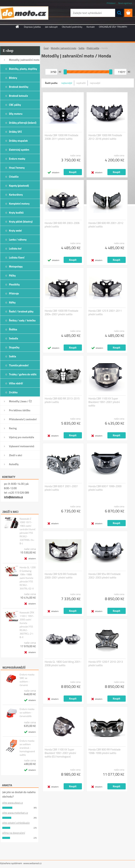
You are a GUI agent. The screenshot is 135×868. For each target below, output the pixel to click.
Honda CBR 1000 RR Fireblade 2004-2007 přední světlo (62, 313)
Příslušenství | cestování (23, 419)
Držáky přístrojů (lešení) (23, 123)
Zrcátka (13, 392)
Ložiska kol (15, 249)
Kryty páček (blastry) (21, 222)
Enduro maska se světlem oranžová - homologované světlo (27, 748)
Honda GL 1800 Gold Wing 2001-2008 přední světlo (63, 664)
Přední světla (93, 48)
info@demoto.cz (13, 497)
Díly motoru (16, 114)
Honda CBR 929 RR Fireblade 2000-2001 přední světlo (61, 576)
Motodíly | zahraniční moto (24, 60)
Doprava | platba (32, 27)
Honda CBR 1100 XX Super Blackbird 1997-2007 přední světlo (104, 402)
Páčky (12, 276)
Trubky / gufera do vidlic (23, 374)
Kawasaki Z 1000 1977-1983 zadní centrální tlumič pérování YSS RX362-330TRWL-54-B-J (28, 531)
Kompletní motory (19, 204)
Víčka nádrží (16, 383)
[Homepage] (17, 27)
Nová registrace (125, 3)
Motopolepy (16, 267)
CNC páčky (15, 105)
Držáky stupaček (18, 141)
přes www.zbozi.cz (13, 803)
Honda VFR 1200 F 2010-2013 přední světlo (106, 664)
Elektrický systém (19, 150)
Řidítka (13, 329)
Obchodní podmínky (72, 27)
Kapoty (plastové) (19, 186)
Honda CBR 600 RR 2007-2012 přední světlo (106, 225)
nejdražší (81, 83)
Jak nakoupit (51, 27)
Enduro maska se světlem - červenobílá (27, 713)
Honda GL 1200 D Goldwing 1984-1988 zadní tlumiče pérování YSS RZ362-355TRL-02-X (28, 578)
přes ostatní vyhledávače (16, 823)
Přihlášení (111, 3)
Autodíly (14, 464)
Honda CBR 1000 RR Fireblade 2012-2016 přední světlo (105, 137)
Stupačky (14, 347)
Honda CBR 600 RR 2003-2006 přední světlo (62, 225)
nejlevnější (67, 83)
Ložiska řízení (17, 258)
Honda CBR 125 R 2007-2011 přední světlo (105, 313)
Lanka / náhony (18, 240)
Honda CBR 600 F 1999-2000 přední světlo (105, 488)
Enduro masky (17, 159)
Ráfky (12, 302)
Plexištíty (14, 284)
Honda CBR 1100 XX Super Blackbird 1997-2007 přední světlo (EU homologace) (60, 753)
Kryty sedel (15, 231)
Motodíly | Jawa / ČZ (20, 401)
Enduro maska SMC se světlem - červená (27, 680)
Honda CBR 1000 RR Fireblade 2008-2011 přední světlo (62, 137)
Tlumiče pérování (19, 365)
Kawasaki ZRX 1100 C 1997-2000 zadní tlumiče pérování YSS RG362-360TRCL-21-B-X (27, 625)
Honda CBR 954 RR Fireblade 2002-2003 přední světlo (105, 576)
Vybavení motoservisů (22, 446)
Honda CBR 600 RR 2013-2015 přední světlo (62, 400)
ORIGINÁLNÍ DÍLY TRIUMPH (113, 27)
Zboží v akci (16, 455)
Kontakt (91, 27)
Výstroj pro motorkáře (22, 437)
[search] (119, 13)
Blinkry (13, 78)
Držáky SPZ (15, 132)
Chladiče (14, 177)
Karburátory (16, 195)
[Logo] (24, 13)
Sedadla (14, 338)
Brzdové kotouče (18, 96)
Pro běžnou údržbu (20, 410)
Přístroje (14, 293)
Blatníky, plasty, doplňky (23, 69)
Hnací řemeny (17, 168)
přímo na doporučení (14, 833)
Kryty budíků (16, 213)
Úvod (46, 48)
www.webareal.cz (33, 863)
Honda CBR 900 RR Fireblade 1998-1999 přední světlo (105, 751)
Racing (13, 428)
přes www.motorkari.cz (15, 813)
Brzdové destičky (19, 87)
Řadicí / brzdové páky (21, 311)
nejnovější (95, 83)
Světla (12, 356)
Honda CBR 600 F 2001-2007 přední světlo (61, 488)
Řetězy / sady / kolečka (22, 320)
